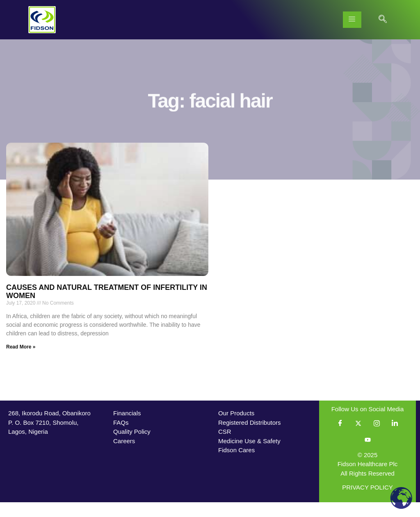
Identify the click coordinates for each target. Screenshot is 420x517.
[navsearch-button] (383, 20)
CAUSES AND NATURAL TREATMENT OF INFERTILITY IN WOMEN (107, 306)
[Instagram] (377, 438)
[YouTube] (367, 455)
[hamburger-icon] (352, 20)
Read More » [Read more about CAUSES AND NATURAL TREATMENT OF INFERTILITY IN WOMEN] (21, 362)
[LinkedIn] (395, 438)
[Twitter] (358, 438)
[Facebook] (340, 438)
